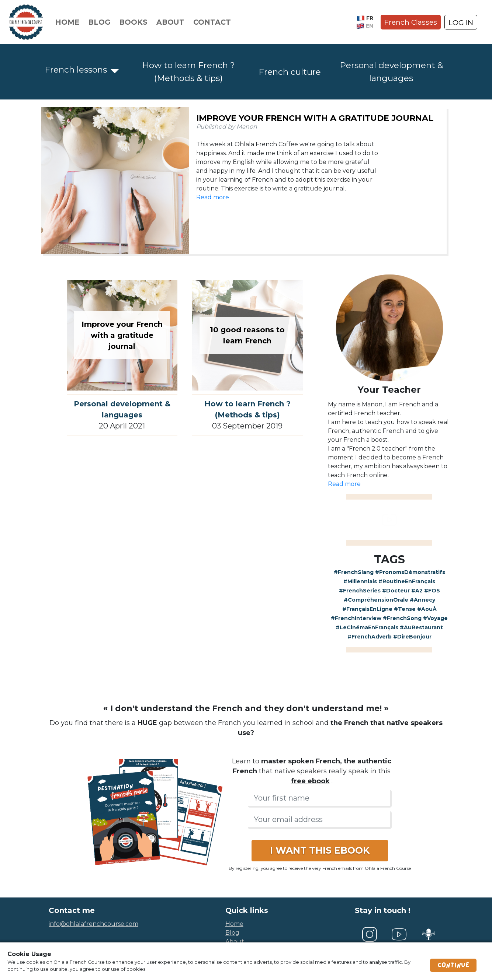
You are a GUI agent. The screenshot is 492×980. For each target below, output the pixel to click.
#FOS (432, 591)
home (234, 924)
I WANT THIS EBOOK (320, 850)
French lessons (76, 70)
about (235, 941)
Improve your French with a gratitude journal (315, 118)
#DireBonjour (412, 637)
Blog (99, 22)
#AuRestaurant (421, 627)
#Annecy (422, 600)
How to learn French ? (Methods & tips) (188, 72)
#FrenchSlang (354, 572)
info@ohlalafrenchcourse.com (93, 924)
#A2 (417, 591)
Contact (212, 22)
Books (133, 22)
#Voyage (435, 618)
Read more (213, 197)
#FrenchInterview (356, 618)
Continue (453, 965)
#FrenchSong (402, 618)
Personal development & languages (391, 72)
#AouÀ (427, 609)
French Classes (411, 22)
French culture (290, 72)
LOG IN (461, 22)
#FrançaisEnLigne (367, 609)
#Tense (405, 609)
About (170, 22)
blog (232, 933)
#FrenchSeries (360, 591)
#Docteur (396, 591)
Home (67, 22)
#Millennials (360, 581)
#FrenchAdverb (370, 637)
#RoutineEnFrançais (407, 581)
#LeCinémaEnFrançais (367, 627)
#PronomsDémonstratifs (410, 572)
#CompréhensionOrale (376, 600)
